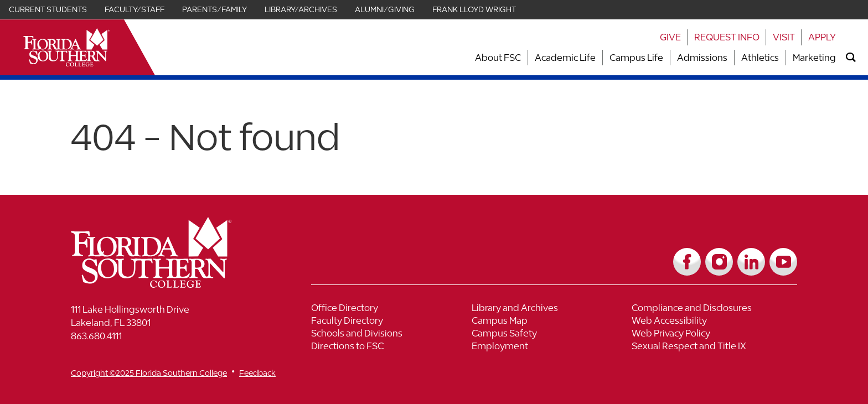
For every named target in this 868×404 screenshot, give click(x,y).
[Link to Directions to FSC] (391, 347)
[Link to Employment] (552, 347)
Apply (822, 37)
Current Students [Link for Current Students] (48, 9)
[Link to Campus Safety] (552, 335)
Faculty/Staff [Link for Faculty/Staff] (135, 9)
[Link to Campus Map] (552, 322)
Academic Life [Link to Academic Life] (565, 58)
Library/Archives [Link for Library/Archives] (301, 9)
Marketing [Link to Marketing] (814, 58)
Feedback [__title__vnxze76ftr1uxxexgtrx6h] (257, 373)
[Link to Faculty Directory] (391, 322)
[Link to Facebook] (687, 262)
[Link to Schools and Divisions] (391, 335)
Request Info (727, 37)
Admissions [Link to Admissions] (702, 58)
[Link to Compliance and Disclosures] (712, 309)
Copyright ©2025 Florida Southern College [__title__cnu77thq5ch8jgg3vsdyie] (149, 373)
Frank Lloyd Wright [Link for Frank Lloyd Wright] (474, 9)
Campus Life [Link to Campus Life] (636, 58)
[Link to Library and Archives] (552, 309)
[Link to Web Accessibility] (712, 322)
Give (670, 37)
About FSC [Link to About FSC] (498, 58)
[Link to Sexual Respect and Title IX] (712, 347)
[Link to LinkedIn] (751, 262)
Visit (784, 37)
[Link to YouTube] (783, 262)
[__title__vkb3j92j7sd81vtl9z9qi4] (173, 284)
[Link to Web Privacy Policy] (712, 335)
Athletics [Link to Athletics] (760, 58)
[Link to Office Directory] (391, 309)
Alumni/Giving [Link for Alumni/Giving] (385, 9)
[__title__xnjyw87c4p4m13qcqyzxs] (66, 47)
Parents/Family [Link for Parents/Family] (215, 9)
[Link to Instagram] (719, 262)
